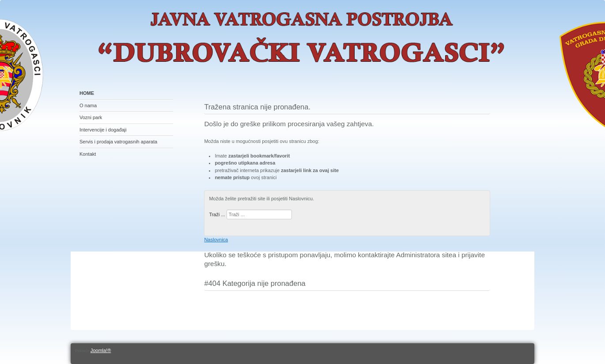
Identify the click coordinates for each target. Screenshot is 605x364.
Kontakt (88, 154)
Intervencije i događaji (103, 130)
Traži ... (217, 214)
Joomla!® (101, 350)
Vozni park (91, 117)
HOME (87, 93)
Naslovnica (216, 240)
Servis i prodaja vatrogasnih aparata (118, 142)
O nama (88, 105)
